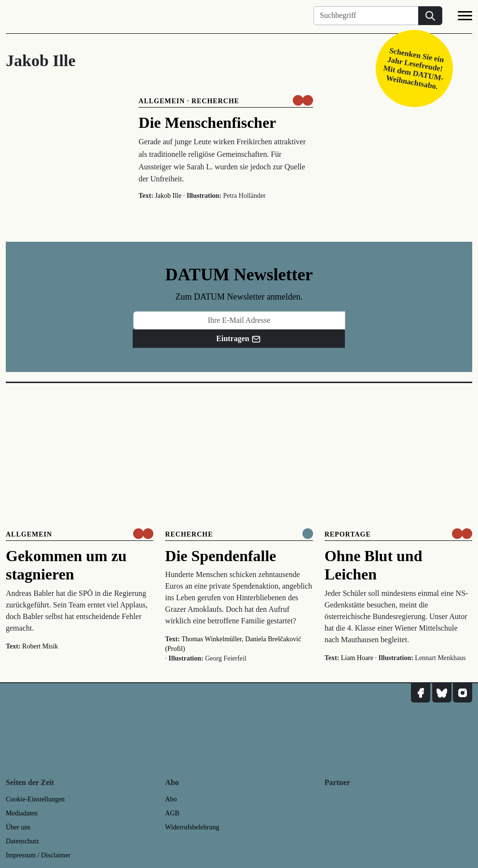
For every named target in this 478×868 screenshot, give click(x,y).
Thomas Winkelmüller (212, 639)
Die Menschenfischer (207, 123)
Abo (171, 799)
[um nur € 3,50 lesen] (303, 100)
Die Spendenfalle (220, 556)
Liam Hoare (357, 658)
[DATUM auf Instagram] (463, 693)
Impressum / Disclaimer (38, 855)
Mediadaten (22, 813)
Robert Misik (40, 646)
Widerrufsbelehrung (192, 827)
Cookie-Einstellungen (35, 799)
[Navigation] (465, 17)
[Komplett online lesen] (308, 534)
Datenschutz (22, 841)
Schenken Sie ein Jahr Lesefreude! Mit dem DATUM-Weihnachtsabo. (414, 68)
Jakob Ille (168, 196)
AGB (172, 813)
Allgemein (162, 101)
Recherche (215, 101)
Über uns (18, 827)
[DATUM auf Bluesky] (442, 693)
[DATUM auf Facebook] (421, 693)
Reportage (348, 534)
